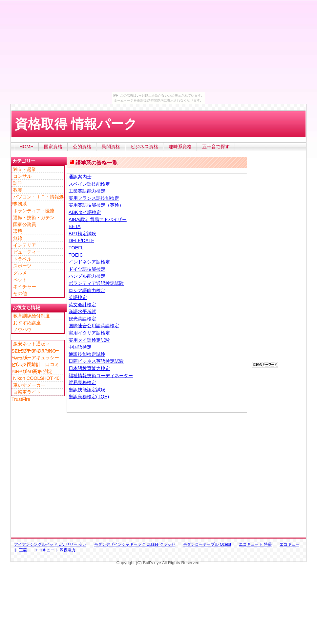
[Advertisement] (131, 140)
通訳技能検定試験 (87, 354)
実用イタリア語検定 (89, 333)
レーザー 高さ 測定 (33, 371)
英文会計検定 (82, 305)
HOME (26, 147)
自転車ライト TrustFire (28, 392)
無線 (18, 238)
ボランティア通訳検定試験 (96, 283)
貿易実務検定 (82, 382)
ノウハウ (22, 330)
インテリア (25, 245)
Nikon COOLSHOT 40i (37, 378)
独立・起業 (25, 169)
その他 (20, 293)
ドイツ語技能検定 (87, 269)
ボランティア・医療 (34, 211)
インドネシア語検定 (89, 262)
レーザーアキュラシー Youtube (38, 351)
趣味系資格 (180, 147)
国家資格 (53, 147)
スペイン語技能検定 (89, 184)
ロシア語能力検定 (87, 290)
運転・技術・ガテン (34, 218)
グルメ (20, 273)
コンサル (22, 176)
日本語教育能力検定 (89, 368)
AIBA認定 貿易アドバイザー (98, 219)
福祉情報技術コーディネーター (101, 376)
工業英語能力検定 (87, 191)
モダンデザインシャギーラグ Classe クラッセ (135, 544)
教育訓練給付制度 (32, 316)
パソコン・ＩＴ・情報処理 (38, 197)
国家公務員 (25, 224)
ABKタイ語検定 (85, 212)
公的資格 (82, 147)
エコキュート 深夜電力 (55, 550)
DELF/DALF (81, 241)
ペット (20, 280)
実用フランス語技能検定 (94, 198)
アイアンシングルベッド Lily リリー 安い (50, 544)
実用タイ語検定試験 (89, 340)
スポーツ (22, 266)
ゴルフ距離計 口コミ (36, 364)
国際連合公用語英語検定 (94, 326)
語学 (18, 183)
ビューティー (27, 252)
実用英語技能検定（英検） (96, 205)
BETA (75, 226)
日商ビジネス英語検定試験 (96, 361)
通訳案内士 (80, 177)
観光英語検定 (82, 319)
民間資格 (111, 147)
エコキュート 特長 (255, 544)
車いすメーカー (29, 385)
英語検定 (78, 297)
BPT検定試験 (82, 234)
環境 (18, 231)
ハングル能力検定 (87, 276)
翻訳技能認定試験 (87, 390)
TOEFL (76, 248)
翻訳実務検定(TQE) (89, 397)
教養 (18, 190)
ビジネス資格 (144, 147)
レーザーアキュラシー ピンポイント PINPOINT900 (38, 358)
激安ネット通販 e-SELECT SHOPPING (34, 344)
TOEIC (76, 255)
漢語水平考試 (82, 311)
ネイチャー (25, 287)
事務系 (20, 204)
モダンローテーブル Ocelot (207, 544)
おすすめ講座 (27, 323)
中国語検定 (80, 347)
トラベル (22, 259)
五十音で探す (216, 147)
